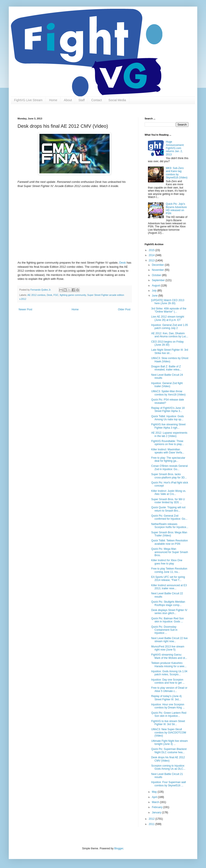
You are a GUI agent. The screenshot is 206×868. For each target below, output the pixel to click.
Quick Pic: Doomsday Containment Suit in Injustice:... (164, 630)
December (158, 265)
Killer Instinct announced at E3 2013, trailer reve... (169, 587)
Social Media (117, 100)
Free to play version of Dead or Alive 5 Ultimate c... (169, 689)
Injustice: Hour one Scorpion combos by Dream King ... (168, 706)
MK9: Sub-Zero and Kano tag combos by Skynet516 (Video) (177, 173)
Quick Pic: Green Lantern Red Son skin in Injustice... (169, 714)
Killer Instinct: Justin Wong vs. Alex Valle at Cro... (169, 492)
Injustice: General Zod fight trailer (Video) (167, 385)
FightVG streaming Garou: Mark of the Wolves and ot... (169, 656)
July (155, 291)
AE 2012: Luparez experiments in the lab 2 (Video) (169, 434)
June (155, 296)
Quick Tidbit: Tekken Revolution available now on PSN (170, 542)
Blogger (119, 848)
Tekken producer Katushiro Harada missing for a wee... (169, 665)
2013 (152, 261)
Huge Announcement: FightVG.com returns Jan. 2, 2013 (175, 148)
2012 (152, 819)
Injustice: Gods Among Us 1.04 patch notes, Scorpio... (169, 673)
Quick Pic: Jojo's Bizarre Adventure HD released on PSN (176, 209)
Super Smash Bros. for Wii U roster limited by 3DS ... (168, 501)
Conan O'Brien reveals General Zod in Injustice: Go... (169, 467)
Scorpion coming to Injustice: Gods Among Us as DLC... (168, 767)
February (157, 807)
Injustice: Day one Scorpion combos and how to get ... (168, 681)
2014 (152, 255)
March (156, 802)
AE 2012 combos (36, 295)
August (156, 286)
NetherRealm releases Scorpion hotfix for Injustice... (170, 526)
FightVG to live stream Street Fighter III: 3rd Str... (168, 723)
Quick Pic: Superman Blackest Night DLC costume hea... (169, 751)
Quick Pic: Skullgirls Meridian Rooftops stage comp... (168, 603)
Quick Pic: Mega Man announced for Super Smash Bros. (170, 552)
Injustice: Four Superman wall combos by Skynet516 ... (169, 784)
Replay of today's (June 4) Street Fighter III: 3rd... (166, 698)
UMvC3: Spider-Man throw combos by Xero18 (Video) (168, 393)
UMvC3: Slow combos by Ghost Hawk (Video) (170, 360)
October (157, 275)
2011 (152, 824)
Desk (123, 263)
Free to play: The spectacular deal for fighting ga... (168, 459)
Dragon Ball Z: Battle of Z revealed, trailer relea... (166, 368)
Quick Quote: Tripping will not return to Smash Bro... (168, 509)
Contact (96, 100)
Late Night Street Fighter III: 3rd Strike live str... (170, 351)
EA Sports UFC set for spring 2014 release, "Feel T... (168, 579)
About (68, 100)
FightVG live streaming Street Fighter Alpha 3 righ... (168, 426)
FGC (56, 295)
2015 (152, 250)
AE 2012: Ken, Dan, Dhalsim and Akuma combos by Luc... (170, 335)
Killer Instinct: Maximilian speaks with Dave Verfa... (168, 451)
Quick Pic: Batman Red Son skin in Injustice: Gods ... (168, 620)
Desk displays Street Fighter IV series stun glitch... (169, 612)
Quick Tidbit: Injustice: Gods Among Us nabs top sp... (168, 418)
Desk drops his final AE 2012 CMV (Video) (168, 759)
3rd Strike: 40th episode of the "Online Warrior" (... (169, 310)
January (157, 812)
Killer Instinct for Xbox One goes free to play (167, 562)
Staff (82, 100)
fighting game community (73, 295)
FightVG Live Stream (28, 100)
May (155, 792)
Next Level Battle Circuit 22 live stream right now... (169, 640)
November (158, 270)
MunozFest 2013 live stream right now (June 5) (168, 648)
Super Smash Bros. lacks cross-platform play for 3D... (169, 476)
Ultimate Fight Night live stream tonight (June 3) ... (170, 742)
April (155, 797)
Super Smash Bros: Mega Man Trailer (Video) (169, 534)
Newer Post (25, 309)
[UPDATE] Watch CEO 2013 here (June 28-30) (168, 302)
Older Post (124, 309)
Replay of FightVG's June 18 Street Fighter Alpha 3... (168, 410)
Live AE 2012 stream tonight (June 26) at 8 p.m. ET (168, 318)
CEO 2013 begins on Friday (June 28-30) (167, 343)
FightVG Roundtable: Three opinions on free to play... (167, 443)
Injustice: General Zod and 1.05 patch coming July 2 (170, 327)
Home (53, 100)
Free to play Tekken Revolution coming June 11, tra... (169, 570)
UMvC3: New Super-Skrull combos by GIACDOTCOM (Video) (169, 732)
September (159, 280)
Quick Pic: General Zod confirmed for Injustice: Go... (169, 517)
